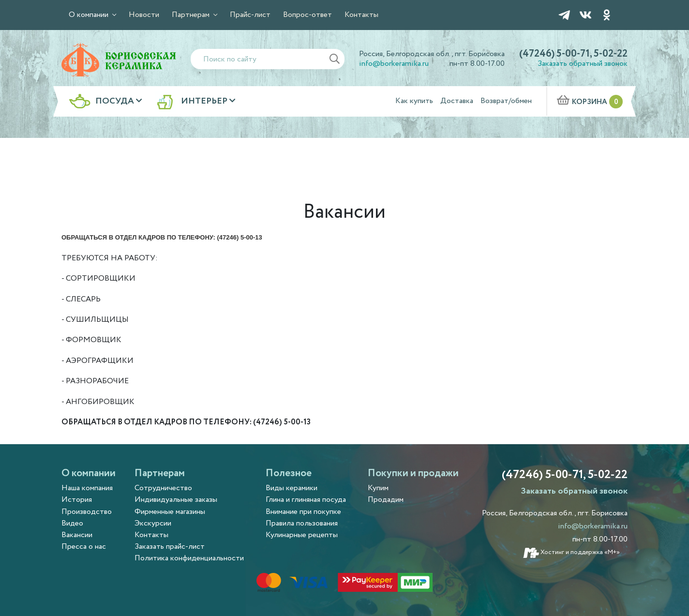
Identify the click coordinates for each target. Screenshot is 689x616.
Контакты (361, 15)
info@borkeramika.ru (394, 64)
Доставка (457, 101)
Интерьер (205, 102)
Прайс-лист (250, 15)
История (77, 500)
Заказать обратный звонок (583, 64)
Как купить (414, 101)
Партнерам (192, 15)
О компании (90, 15)
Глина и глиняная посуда (306, 500)
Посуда (116, 102)
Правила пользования (302, 523)
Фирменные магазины (170, 512)
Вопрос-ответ (307, 15)
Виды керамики (292, 488)
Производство (87, 512)
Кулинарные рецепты (302, 535)
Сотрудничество (163, 488)
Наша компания (87, 488)
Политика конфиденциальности (189, 558)
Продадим (386, 500)
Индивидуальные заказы (176, 500)
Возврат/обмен (506, 101)
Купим (378, 488)
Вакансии (77, 535)
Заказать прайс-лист (170, 547)
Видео (72, 523)
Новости (144, 15)
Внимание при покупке (303, 512)
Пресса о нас (84, 547)
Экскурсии (153, 523)
